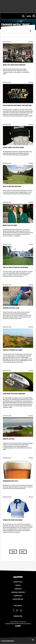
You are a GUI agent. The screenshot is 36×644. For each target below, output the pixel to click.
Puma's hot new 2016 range (13, 520)
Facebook (14, 611)
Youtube (21, 611)
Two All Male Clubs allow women (15, 267)
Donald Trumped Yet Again (13, 350)
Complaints (18, 589)
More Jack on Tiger (10, 225)
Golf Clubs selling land (12, 186)
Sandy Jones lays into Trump (13, 147)
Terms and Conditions (18, 592)
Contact (18, 585)
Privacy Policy (18, 582)
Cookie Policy (18, 596)
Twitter (17, 611)
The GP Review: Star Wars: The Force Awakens (19, 105)
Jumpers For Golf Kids (11, 308)
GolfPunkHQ (10, 641)
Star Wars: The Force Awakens (14, 394)
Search (23, 16)
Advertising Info (18, 599)
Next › (23, 552)
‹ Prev (13, 552)
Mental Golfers (9, 439)
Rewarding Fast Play (10, 481)
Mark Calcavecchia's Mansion (14, 65)
